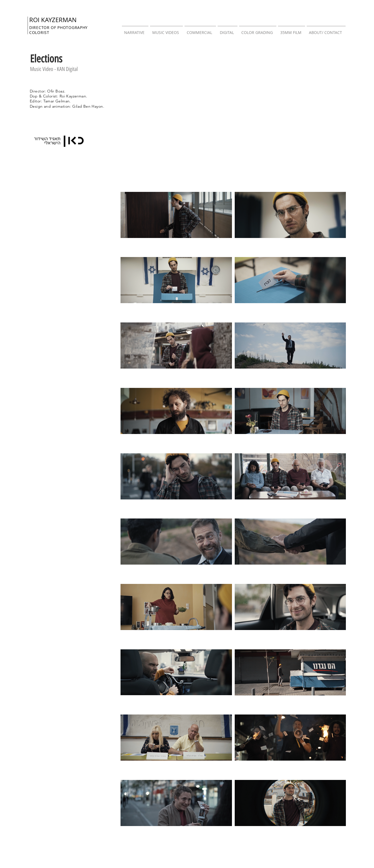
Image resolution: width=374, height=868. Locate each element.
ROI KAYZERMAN (53, 20)
